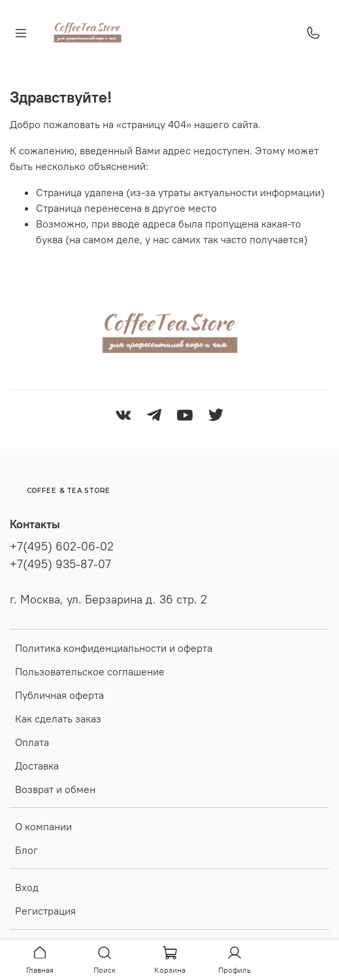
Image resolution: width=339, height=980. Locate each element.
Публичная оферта (59, 695)
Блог (26, 850)
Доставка (37, 766)
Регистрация (45, 911)
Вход (27, 887)
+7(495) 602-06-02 (62, 547)
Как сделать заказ (58, 718)
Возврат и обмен (55, 789)
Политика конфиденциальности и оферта (114, 648)
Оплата (32, 742)
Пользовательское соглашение (90, 671)
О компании (43, 826)
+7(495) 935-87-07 (60, 564)
